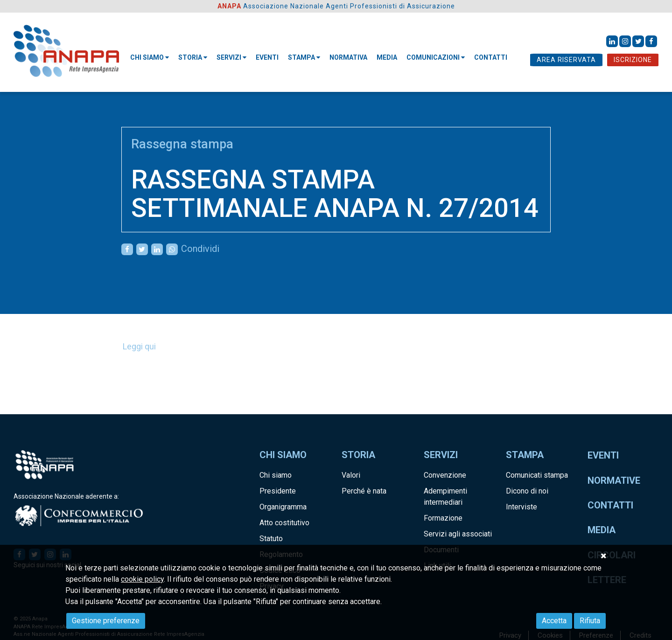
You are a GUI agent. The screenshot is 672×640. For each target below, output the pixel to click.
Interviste (521, 507)
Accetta (554, 621)
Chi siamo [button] (150, 57)
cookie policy (142, 579)
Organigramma (283, 507)
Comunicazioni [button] (436, 57)
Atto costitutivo (284, 523)
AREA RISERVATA (566, 60)
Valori (351, 475)
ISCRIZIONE (633, 60)
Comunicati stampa (537, 475)
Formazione (443, 518)
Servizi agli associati (458, 534)
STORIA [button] (193, 57)
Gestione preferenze (106, 621)
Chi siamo (276, 475)
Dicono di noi (527, 491)
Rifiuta (590, 621)
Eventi (267, 57)
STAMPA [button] (304, 57)
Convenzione (445, 475)
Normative (614, 480)
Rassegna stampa (182, 144)
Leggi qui (139, 346)
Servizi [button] (231, 57)
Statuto (271, 539)
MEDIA (387, 57)
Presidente (278, 491)
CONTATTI (491, 57)
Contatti (610, 505)
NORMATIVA (348, 57)
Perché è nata (364, 491)
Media (602, 530)
